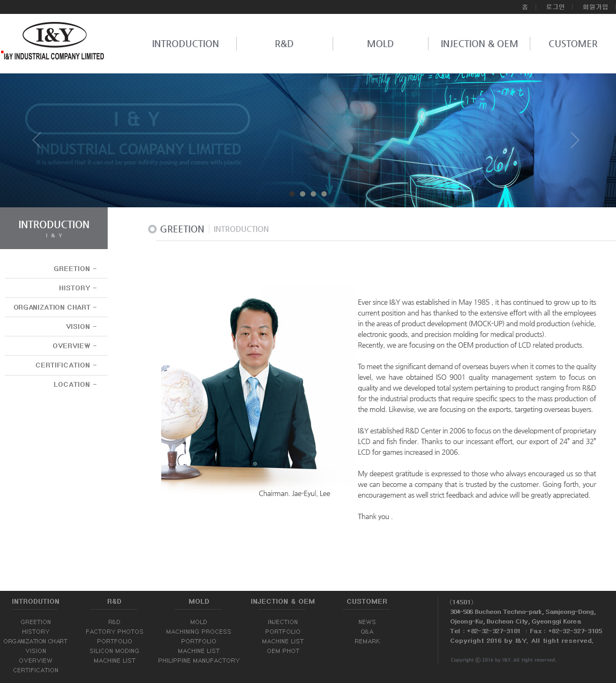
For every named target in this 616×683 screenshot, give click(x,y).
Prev (41, 144)
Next (575, 144)
